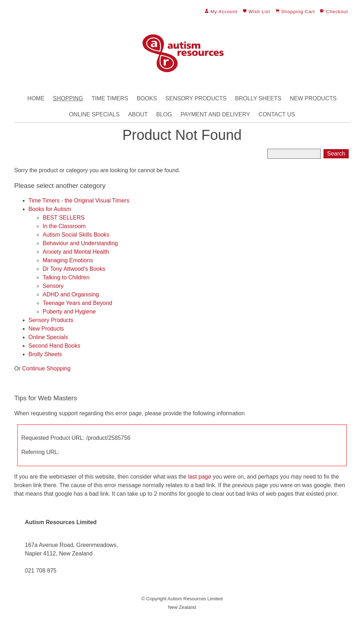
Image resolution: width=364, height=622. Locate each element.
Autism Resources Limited (195, 599)
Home (36, 98)
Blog (164, 114)
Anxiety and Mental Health (76, 252)
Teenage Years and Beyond (77, 303)
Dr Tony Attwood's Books (74, 269)
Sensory (53, 286)
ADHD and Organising (71, 294)
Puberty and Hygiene (69, 312)
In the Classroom (64, 226)
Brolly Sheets (258, 98)
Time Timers (110, 98)
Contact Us (277, 114)
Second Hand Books (54, 346)
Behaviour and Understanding (80, 243)
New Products (313, 98)
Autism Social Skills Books (76, 235)
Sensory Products (196, 98)
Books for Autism (50, 209)
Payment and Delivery (215, 114)
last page (200, 477)
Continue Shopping (46, 368)
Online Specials (94, 114)
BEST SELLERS (64, 218)
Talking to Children (66, 277)
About (138, 114)
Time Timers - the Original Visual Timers (79, 201)
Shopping (68, 98)
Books (147, 98)
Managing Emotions (68, 260)
